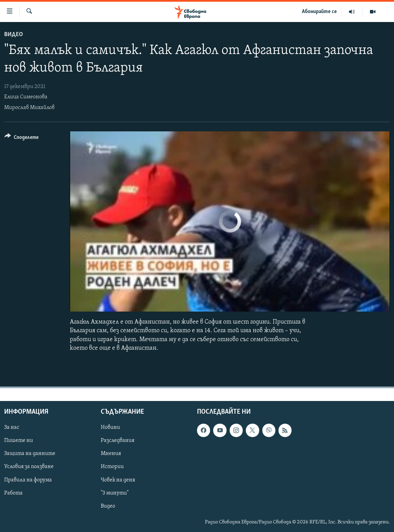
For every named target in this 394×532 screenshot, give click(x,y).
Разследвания (118, 441)
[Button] (21, 138)
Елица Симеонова (26, 97)
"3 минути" (115, 493)
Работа (13, 493)
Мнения (111, 454)
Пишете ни (19, 441)
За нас (12, 427)
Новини (110, 427)
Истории (112, 467)
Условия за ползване (29, 467)
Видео (14, 35)
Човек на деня (118, 480)
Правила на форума (28, 480)
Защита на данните (30, 454)
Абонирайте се (319, 12)
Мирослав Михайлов (29, 108)
